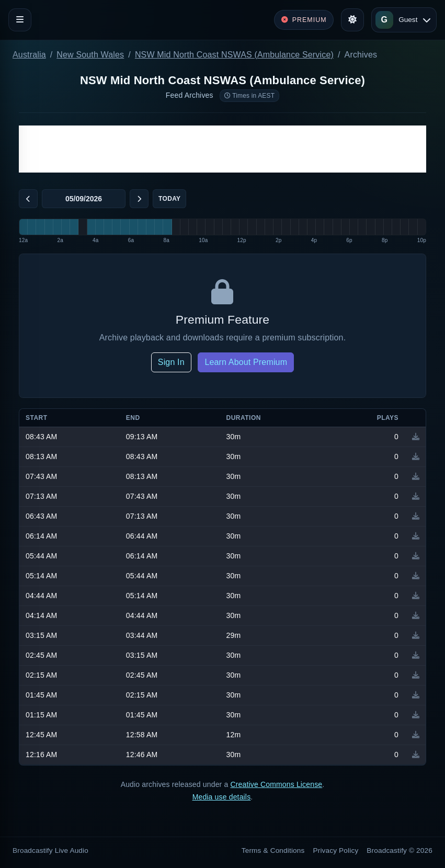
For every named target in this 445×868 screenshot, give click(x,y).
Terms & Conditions (273, 850)
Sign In (171, 362)
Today (169, 199)
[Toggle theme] (352, 20)
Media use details (222, 797)
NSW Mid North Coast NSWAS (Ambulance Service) (234, 55)
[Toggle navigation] (20, 20)
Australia (29, 55)
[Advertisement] (223, 149)
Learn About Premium (246, 362)
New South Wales (90, 55)
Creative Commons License (276, 784)
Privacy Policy (336, 850)
